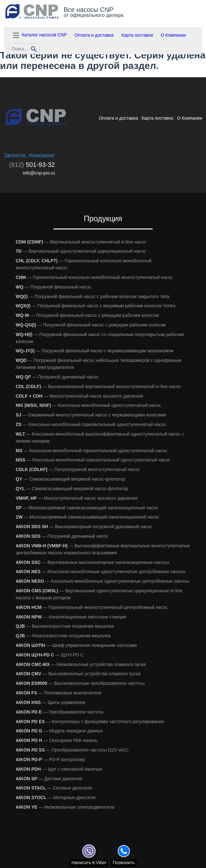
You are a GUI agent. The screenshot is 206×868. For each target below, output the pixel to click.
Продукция (103, 218)
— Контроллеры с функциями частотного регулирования (90, 722)
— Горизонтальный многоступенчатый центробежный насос (92, 607)
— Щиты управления (51, 702)
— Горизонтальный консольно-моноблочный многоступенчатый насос (84, 264)
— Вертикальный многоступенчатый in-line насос (81, 242)
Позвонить (123, 863)
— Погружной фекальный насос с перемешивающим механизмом (95, 351)
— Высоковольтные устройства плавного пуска (78, 674)
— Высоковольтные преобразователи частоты (80, 683)
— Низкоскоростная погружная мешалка (63, 636)
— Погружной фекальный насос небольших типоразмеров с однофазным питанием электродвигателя (98, 364)
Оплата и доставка (94, 35)
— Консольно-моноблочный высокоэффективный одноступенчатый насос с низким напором (100, 438)
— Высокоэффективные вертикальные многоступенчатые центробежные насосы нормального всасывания (103, 549)
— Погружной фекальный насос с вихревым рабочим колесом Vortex (96, 306)
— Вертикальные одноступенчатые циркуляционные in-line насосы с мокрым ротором (99, 594)
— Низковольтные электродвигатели (65, 807)
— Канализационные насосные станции (71, 617)
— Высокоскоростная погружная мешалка (65, 626)
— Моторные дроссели (56, 797)
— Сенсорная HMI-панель (57, 740)
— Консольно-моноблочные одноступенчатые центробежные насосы (101, 572)
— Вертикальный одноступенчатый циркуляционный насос (81, 251)
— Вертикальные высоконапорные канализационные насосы (93, 562)
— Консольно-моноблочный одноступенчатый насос (88, 405)
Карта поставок (137, 35)
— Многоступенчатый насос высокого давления (79, 396)
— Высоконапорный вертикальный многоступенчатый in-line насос (98, 386)
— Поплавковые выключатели (58, 693)
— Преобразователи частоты (60, 712)
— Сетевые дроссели (54, 788)
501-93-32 (32, 165)
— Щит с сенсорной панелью (59, 769)
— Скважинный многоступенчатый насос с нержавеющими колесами (91, 415)
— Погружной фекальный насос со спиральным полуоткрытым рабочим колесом (100, 338)
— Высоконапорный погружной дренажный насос (84, 527)
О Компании (173, 35)
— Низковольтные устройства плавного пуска (81, 664)
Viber (89, 863)
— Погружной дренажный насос (57, 377)
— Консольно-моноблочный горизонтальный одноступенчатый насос (91, 424)
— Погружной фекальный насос (53, 287)
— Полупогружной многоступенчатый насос (78, 469)
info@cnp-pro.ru (39, 173)
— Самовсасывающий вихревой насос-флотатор (71, 479)
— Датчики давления (49, 779)
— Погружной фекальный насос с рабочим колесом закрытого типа (92, 296)
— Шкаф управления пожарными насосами (76, 645)
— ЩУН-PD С (50, 655)
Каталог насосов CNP (39, 35)
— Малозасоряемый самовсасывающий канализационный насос (87, 508)
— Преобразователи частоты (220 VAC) (72, 750)
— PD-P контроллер (50, 759)
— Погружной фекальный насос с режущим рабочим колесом (87, 315)
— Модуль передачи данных (59, 731)
